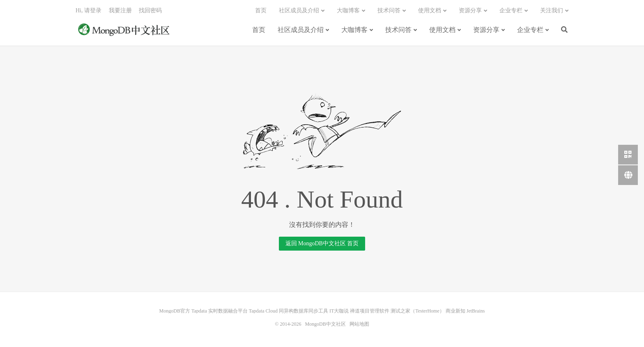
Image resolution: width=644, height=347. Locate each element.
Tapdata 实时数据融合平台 (220, 311)
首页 (259, 30)
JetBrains (476, 311)
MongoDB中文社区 (125, 30)
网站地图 (359, 324)
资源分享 (486, 30)
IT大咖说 (339, 311)
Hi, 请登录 (89, 10)
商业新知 (455, 311)
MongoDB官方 (175, 311)
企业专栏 (530, 30)
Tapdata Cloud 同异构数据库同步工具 (289, 311)
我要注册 (120, 10)
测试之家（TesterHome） (417, 311)
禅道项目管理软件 (370, 311)
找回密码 (150, 10)
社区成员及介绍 (301, 30)
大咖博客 (354, 30)
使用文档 (442, 30)
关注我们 (552, 10)
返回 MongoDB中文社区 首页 (322, 243)
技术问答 (398, 30)
